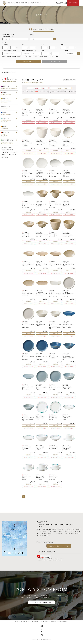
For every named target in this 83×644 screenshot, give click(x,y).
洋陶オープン (9, 72)
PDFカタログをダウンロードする (59, 546)
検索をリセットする (55, 61)
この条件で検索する (28, 61)
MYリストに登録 (29, 123)
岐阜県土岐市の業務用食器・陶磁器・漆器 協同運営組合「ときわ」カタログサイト (27, 3)
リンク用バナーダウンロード (10, 152)
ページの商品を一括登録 (38, 88)
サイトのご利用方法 (7, 150)
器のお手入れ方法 (7, 147)
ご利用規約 (5, 157)
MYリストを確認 (73, 3)
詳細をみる (28, 120)
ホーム (3, 72)
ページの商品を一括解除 (61, 88)
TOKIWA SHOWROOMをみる (41, 602)
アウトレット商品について (9, 155)
